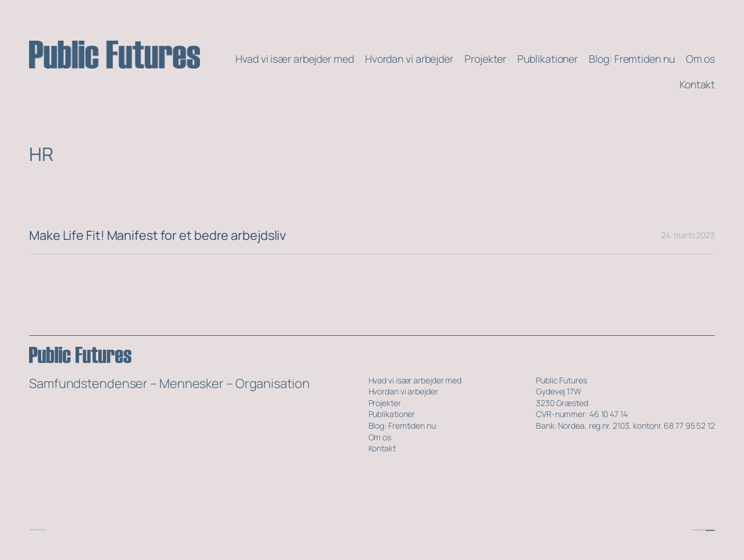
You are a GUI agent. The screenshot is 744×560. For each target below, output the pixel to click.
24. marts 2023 (688, 235)
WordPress (710, 530)
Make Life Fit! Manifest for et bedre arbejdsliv (158, 235)
